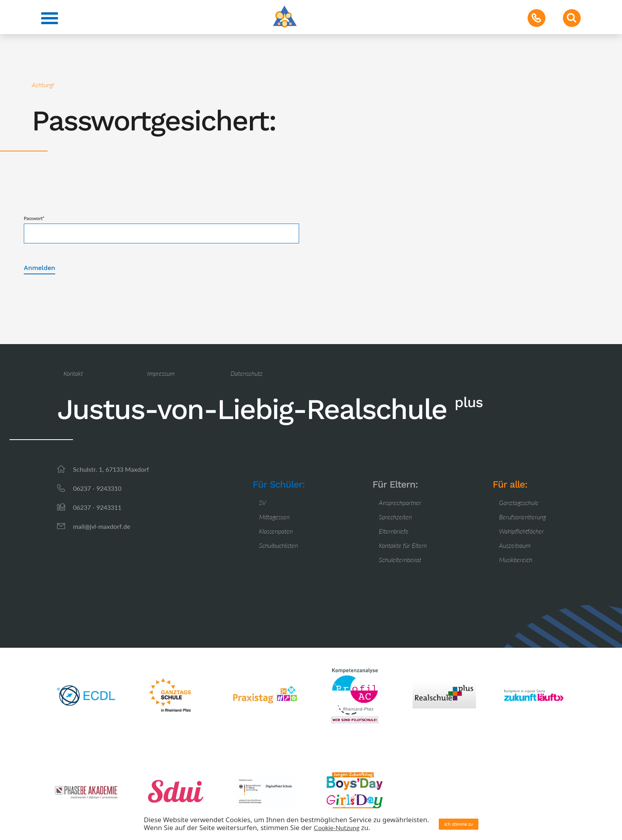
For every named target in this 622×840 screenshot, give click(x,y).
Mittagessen (274, 517)
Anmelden (39, 268)
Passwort (34, 218)
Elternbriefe (394, 531)
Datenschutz (247, 373)
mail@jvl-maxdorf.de (102, 526)
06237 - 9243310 (97, 488)
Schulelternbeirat (400, 560)
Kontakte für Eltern (403, 545)
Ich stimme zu (459, 824)
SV (263, 502)
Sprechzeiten (395, 517)
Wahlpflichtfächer (521, 531)
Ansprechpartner (400, 502)
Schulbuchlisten (278, 545)
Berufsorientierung (522, 517)
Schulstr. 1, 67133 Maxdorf (111, 469)
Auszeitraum (515, 545)
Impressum (161, 373)
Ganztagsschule (519, 502)
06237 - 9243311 (97, 507)
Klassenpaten (276, 531)
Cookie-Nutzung (337, 828)
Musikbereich (516, 560)
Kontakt (73, 373)
